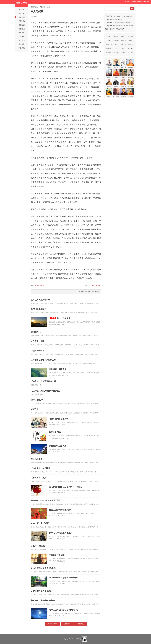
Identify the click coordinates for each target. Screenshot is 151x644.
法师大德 (22, 21)
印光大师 (116, 83)
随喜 (123, 48)
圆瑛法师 (131, 93)
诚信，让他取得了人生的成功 (115, 29)
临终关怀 (116, 40)
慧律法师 (123, 83)
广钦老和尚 (116, 93)
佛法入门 (22, 40)
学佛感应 (131, 44)
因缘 (109, 36)
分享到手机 (83, 292)
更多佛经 (67, 624)
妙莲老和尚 (131, 64)
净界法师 (109, 83)
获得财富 (123, 40)
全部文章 (22, 36)
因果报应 (131, 48)
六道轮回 (109, 52)
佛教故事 (22, 17)
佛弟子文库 (34, 7)
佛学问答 (22, 44)
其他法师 (109, 73)
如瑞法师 (109, 64)
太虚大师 (131, 73)
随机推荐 (22, 13)
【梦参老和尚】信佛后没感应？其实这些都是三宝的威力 (123, 26)
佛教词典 (22, 33)
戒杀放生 (116, 36)
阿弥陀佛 (22, 48)
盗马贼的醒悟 (39, 285)
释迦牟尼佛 (109, 44)
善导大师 (131, 83)
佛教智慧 (123, 44)
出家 (109, 40)
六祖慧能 (116, 73)
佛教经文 (22, 25)
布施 (123, 52)
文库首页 (22, 10)
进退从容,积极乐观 (95, 285)
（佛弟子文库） (77, 639)
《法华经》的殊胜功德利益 (114, 19)
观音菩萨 (131, 36)
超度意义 (123, 36)
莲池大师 (109, 93)
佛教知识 (22, 29)
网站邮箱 (89, 292)
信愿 (116, 48)
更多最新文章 (52, 624)
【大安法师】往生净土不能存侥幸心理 (118, 23)
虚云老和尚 (123, 93)
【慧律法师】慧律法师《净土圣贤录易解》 (119, 16)
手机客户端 (95, 292)
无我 (116, 44)
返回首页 (81, 624)
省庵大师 (123, 64)
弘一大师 (116, 64)
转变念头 (131, 52)
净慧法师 (123, 73)
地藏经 (131, 40)
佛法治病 (109, 48)
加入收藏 (127, 2)
